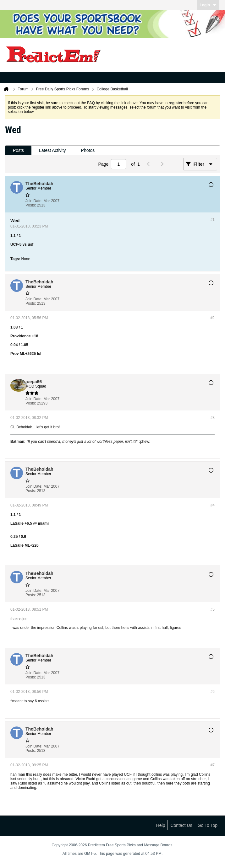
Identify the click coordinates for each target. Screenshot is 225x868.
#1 (213, 220)
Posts (18, 150)
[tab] (18, 150)
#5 (213, 609)
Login (208, 5)
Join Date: (34, 201)
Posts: (31, 205)
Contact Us (181, 825)
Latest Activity (52, 150)
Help (161, 825)
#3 (213, 418)
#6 (213, 692)
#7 (213, 765)
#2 (213, 318)
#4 (213, 505)
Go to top (208, 825)
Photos (88, 150)
